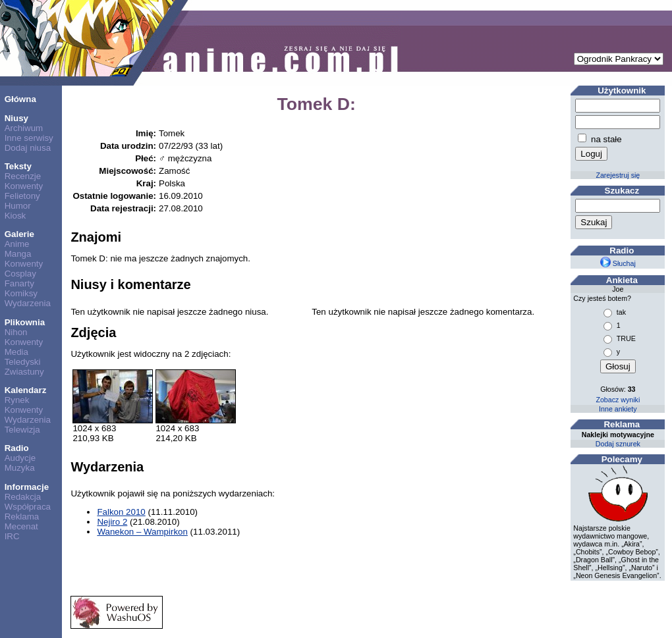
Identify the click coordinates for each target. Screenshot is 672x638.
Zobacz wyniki (618, 400)
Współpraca (28, 507)
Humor (18, 206)
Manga (18, 254)
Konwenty (24, 186)
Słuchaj (618, 263)
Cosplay (20, 274)
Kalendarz (26, 390)
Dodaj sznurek (618, 444)
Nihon (16, 332)
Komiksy (21, 293)
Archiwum (24, 128)
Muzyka (20, 468)
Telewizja (22, 430)
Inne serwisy (29, 138)
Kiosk (15, 216)
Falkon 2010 (121, 512)
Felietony (22, 196)
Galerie (19, 234)
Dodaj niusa (28, 148)
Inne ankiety (618, 409)
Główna (20, 99)
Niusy (16, 118)
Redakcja (23, 497)
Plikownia (25, 322)
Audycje (20, 458)
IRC (12, 536)
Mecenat (21, 526)
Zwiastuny (24, 372)
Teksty (18, 166)
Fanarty (19, 283)
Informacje (27, 487)
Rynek (17, 400)
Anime (17, 244)
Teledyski (23, 362)
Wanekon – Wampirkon (142, 532)
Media (16, 352)
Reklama (22, 517)
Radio (17, 448)
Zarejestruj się (618, 175)
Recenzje (23, 176)
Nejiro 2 (112, 522)
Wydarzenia (28, 303)
